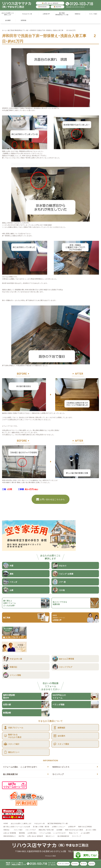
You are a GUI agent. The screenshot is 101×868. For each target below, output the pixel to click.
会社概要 (8, 20)
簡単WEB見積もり (10, 836)
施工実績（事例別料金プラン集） (62, 14)
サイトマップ (58, 774)
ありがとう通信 (91, 830)
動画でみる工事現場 (85, 827)
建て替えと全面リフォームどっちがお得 (17, 827)
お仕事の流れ (32, 833)
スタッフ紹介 (93, 14)
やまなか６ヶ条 (27, 14)
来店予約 (58, 7)
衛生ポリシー (50, 836)
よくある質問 (85, 833)
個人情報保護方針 (10, 774)
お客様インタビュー (59, 827)
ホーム (4, 30)
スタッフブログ (31, 830)
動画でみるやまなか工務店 (74, 830)
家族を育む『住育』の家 (46, 830)
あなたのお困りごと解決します (8, 14)
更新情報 (22, 833)
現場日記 (78, 14)
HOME (6, 823)
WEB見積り (43, 7)
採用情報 (24, 20)
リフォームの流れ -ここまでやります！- (20, 767)
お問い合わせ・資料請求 (50, 3)
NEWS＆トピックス (61, 767)
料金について (74, 833)
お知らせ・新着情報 (10, 833)
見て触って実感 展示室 (41, 827)
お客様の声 (46, 14)
